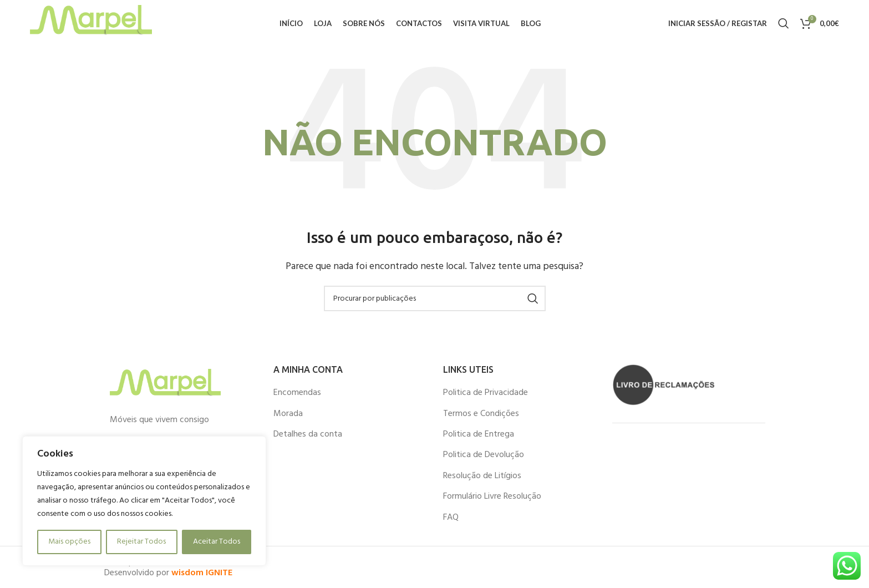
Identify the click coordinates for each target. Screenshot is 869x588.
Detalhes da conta (308, 440)
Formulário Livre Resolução (492, 502)
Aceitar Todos (217, 542)
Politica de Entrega (479, 440)
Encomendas (297, 398)
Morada (288, 419)
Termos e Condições (481, 419)
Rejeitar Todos (141, 542)
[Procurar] (784, 27)
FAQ (451, 523)
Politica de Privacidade (486, 398)
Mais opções (69, 542)
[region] (144, 501)
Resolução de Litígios (482, 481)
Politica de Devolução (484, 461)
